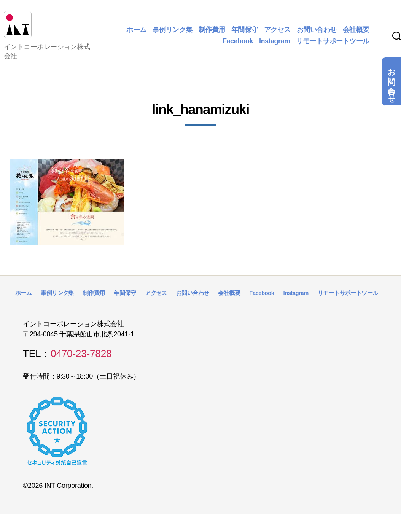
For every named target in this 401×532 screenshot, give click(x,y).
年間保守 (245, 33)
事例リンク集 (173, 33)
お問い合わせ (391, 81)
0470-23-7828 (81, 360)
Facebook (238, 44)
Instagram (275, 44)
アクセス (277, 33)
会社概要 (356, 33)
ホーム (136, 33)
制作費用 (212, 33)
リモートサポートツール (333, 44)
